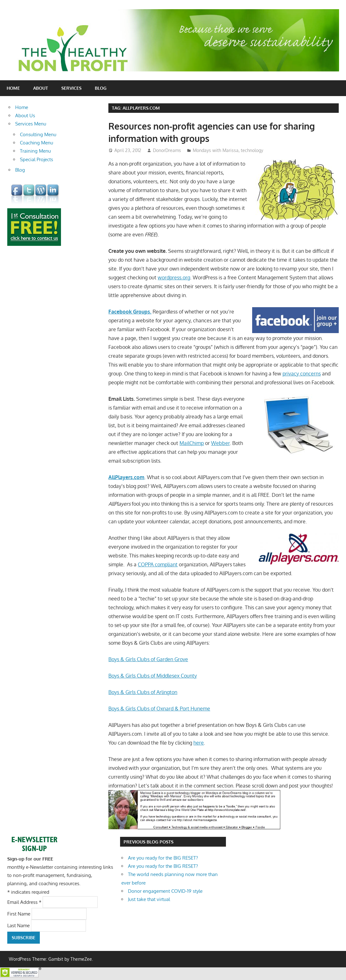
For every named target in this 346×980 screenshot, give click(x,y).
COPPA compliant (158, 564)
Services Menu (31, 124)
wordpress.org (174, 277)
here (199, 743)
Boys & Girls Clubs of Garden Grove (148, 659)
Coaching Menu (36, 143)
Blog (101, 88)
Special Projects (36, 159)
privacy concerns (302, 374)
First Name (19, 914)
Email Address (25, 902)
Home (13, 88)
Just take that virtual (149, 899)
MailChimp (192, 443)
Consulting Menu (38, 134)
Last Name (19, 925)
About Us (25, 116)
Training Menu (35, 151)
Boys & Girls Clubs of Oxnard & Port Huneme (159, 709)
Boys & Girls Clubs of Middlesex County (153, 676)
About (41, 88)
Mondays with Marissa (216, 150)
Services (71, 88)
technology (252, 150)
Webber (220, 443)
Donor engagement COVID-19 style (165, 891)
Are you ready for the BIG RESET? (163, 858)
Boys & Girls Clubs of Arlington (143, 692)
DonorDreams (167, 150)
